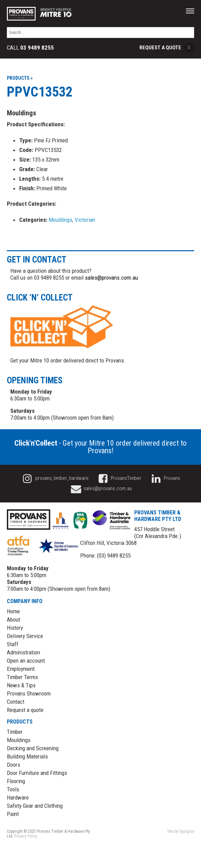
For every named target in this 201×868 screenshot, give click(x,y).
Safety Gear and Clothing (35, 806)
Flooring (16, 781)
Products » (20, 78)
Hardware (18, 797)
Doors (14, 765)
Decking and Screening (33, 748)
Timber (15, 732)
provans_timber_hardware (55, 478)
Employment (21, 669)
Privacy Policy (26, 836)
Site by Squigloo (181, 831)
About (14, 620)
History (15, 628)
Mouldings (60, 220)
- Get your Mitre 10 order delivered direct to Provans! (100, 447)
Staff (13, 644)
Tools (13, 789)
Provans (165, 478)
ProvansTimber (119, 478)
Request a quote (25, 710)
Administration (23, 652)
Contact (16, 702)
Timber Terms (22, 677)
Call (30, 48)
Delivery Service (25, 636)
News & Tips (21, 685)
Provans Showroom (29, 693)
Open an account (26, 661)
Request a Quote (167, 48)
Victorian (85, 220)
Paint (13, 814)
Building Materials (27, 756)
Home (13, 611)
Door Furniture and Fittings (37, 773)
